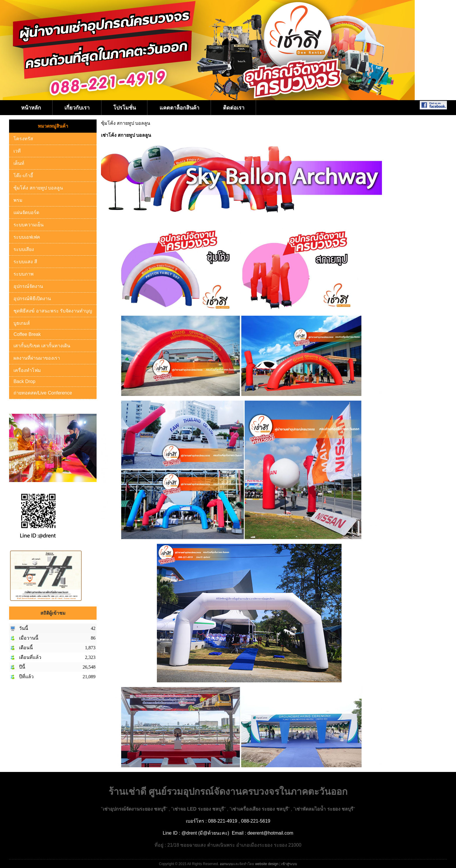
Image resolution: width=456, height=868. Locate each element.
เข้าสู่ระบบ (289, 864)
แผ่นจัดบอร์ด (26, 212)
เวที (17, 151)
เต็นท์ (19, 163)
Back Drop (24, 381)
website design (267, 864)
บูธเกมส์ (22, 323)
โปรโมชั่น (125, 108)
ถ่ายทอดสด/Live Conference (43, 393)
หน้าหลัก (31, 108)
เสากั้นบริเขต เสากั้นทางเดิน (42, 346)
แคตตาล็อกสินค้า (179, 108)
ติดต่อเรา (234, 108)
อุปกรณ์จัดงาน (28, 286)
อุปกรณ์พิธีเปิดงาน (32, 299)
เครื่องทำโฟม (27, 370)
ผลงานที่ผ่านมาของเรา (37, 358)
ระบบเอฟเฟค (27, 237)
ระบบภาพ (24, 274)
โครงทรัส (23, 139)
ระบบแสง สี (25, 262)
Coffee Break (27, 334)
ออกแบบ (226, 864)
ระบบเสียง (24, 249)
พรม (18, 200)
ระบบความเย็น (29, 225)
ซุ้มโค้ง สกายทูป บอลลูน (38, 188)
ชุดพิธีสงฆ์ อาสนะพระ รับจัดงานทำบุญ (53, 311)
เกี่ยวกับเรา (77, 108)
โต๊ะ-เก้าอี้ (23, 176)
